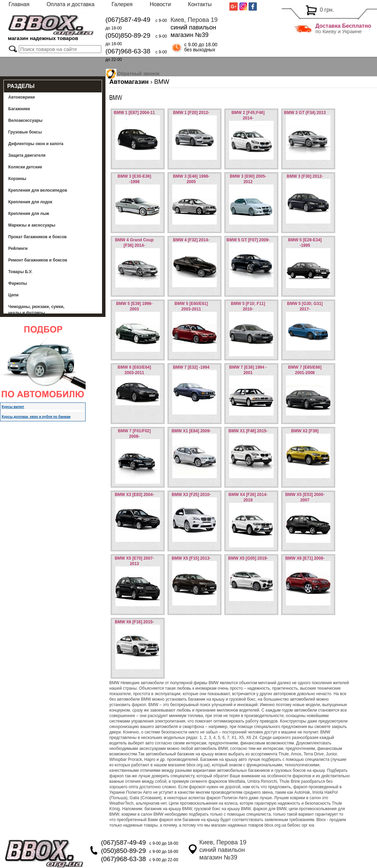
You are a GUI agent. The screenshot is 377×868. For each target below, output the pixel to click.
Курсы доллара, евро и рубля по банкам (36, 417)
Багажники (19, 109)
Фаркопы (18, 283)
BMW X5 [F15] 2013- (191, 558)
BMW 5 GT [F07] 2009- (248, 240)
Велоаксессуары (25, 120)
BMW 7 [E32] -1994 (191, 367)
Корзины (17, 179)
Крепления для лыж (29, 214)
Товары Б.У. (20, 272)
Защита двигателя (27, 155)
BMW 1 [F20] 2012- (191, 113)
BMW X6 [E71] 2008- (305, 558)
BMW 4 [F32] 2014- (191, 240)
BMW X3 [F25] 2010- (191, 495)
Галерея (122, 4)
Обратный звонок (138, 73)
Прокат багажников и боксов (37, 237)
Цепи (13, 295)
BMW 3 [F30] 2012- (305, 176)
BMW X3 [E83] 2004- (134, 495)
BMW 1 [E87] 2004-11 (134, 113)
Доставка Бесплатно (343, 26)
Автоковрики (22, 97)
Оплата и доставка (71, 4)
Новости (160, 4)
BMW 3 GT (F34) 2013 (305, 113)
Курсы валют (13, 407)
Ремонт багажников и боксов (38, 260)
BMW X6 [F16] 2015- (134, 622)
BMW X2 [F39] (305, 431)
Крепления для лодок (30, 202)
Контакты (200, 4)
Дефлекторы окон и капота (36, 144)
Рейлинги (18, 248)
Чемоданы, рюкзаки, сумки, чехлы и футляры (36, 310)
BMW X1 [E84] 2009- (191, 431)
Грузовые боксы (25, 132)
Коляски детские (25, 167)
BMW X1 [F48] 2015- (248, 431)
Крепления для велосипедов (38, 190)
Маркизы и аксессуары (32, 225)
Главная (19, 4)
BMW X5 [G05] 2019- (248, 558)
